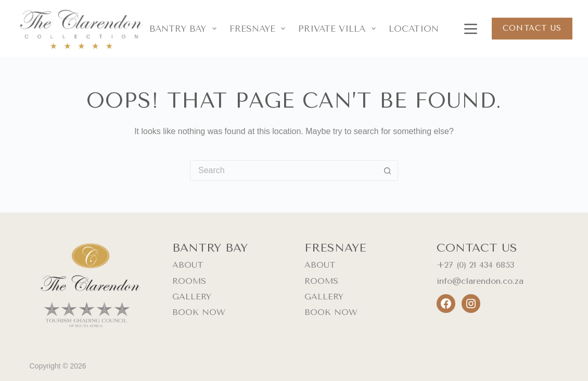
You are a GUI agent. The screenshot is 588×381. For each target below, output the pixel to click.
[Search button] (388, 170)
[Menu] (469, 29)
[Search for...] (284, 170)
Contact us (532, 28)
